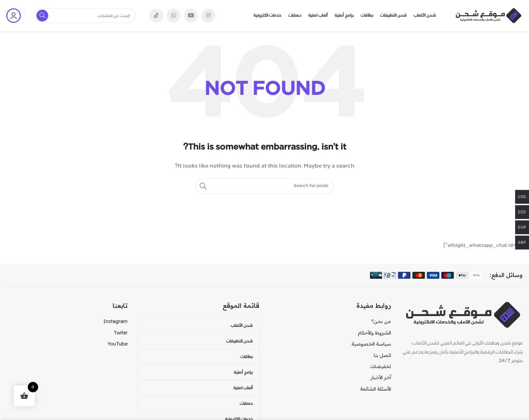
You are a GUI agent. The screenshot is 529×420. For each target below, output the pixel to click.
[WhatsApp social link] (174, 16)
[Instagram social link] (208, 16)
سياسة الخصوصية (371, 344)
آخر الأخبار (381, 377)
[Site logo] (488, 16)
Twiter (121, 333)
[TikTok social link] (156, 16)
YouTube (118, 344)
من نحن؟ (381, 321)
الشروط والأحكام (374, 333)
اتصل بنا (382, 355)
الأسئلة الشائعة (376, 389)
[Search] (264, 186)
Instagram (115, 321)
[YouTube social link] (191, 16)
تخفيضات (381, 366)
